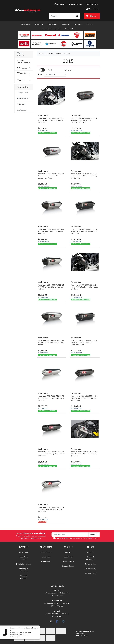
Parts (89, 24)
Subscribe (94, 534)
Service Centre (68, 566)
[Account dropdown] (92, 9)
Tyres (58, 29)
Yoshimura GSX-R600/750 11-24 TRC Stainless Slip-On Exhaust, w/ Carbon (84, 398)
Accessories (45, 29)
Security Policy (90, 573)
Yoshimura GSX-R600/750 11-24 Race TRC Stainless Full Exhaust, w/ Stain (51, 398)
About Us (90, 552)
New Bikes (26, 24)
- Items (91, 16)
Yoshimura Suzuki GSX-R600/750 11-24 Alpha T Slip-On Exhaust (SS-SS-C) (85, 454)
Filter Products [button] (21, 55)
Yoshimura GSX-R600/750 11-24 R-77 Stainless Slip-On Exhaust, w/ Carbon (84, 176)
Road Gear (53, 24)
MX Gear (66, 24)
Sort (40, 74)
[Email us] (51, 621)
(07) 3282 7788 (57, 616)
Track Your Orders (24, 558)
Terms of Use (90, 564)
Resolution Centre (24, 564)
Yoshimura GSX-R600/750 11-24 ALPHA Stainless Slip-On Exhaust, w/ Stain (51, 176)
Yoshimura (43, 115)
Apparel (78, 24)
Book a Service (23, 98)
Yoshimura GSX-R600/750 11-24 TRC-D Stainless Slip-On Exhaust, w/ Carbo (51, 454)
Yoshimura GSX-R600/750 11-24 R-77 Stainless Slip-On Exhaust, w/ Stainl (51, 231)
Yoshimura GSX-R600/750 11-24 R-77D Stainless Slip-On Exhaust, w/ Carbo (85, 231)
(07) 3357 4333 (57, 595)
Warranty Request (24, 577)
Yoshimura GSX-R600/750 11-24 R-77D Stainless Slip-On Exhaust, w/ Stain (51, 287)
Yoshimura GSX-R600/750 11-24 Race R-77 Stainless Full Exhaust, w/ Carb (85, 287)
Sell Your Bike (68, 561)
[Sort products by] (55, 74)
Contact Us (22, 110)
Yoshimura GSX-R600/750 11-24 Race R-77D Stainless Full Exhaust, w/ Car (84, 343)
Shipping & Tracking (24, 570)
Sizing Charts (22, 93)
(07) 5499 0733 (57, 606)
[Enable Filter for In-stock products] (46, 70)
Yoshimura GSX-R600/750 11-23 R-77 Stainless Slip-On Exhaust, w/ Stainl (51, 120)
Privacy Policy (90, 569)
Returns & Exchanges (90, 558)
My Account (24, 552)
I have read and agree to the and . (76, 538)
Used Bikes (40, 24)
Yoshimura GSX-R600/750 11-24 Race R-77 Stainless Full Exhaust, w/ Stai (51, 343)
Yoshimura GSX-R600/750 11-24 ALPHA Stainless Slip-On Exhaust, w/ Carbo (84, 120)
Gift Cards (69, 29)
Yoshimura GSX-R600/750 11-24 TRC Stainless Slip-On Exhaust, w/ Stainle (51, 509)
